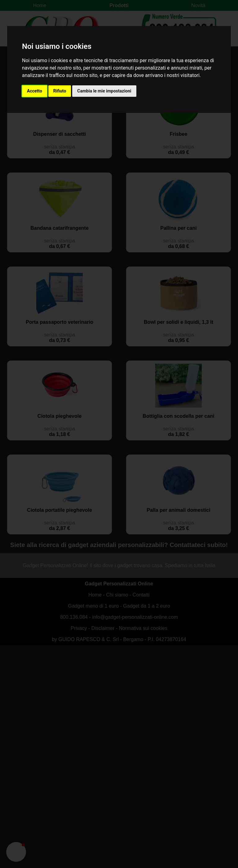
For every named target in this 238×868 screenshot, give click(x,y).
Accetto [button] (35, 91)
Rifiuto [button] (60, 91)
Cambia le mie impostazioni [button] (104, 91)
